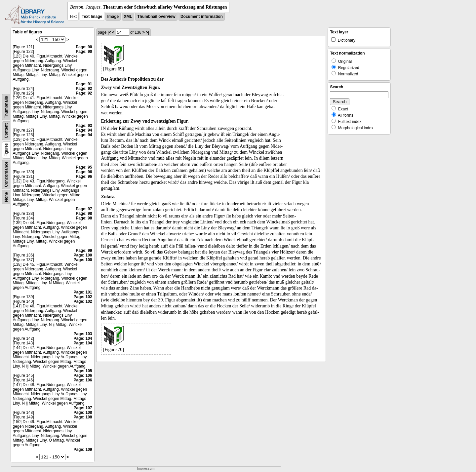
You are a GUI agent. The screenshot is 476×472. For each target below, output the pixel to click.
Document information (202, 17)
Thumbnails (6, 107)
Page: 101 (83, 292)
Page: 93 (84, 126)
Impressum (146, 469)
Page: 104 (83, 338)
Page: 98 (84, 214)
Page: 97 (84, 209)
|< (109, 32)
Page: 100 (83, 255)
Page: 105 (83, 371)
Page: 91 (84, 84)
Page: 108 (83, 413)
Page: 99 (84, 251)
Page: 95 (84, 167)
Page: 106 (83, 375)
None (6, 197)
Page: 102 (83, 297)
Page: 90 (84, 47)
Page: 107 (83, 408)
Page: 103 (83, 334)
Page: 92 (84, 89)
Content (6, 131)
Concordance (6, 174)
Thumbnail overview (156, 17)
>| (147, 32)
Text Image (92, 17)
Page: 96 (84, 172)
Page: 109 (83, 450)
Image (113, 17)
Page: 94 (84, 130)
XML (128, 17)
